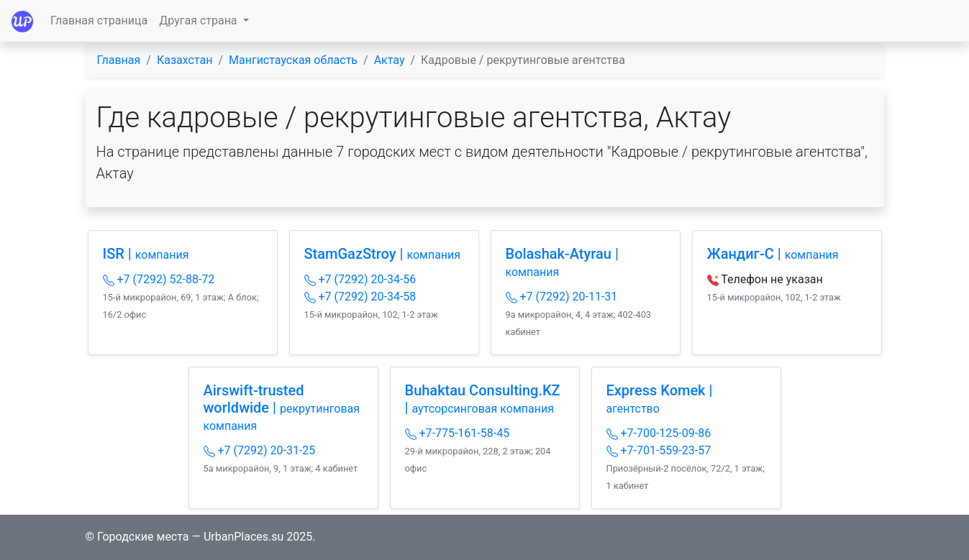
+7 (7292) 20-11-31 (562, 297)
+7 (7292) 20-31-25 (260, 450)
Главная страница (99, 20)
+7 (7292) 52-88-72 (159, 279)
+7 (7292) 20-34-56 (360, 279)
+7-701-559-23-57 (659, 450)
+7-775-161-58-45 (458, 433)
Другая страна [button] (199, 20)
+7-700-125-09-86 (659, 433)
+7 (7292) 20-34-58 (360, 297)
